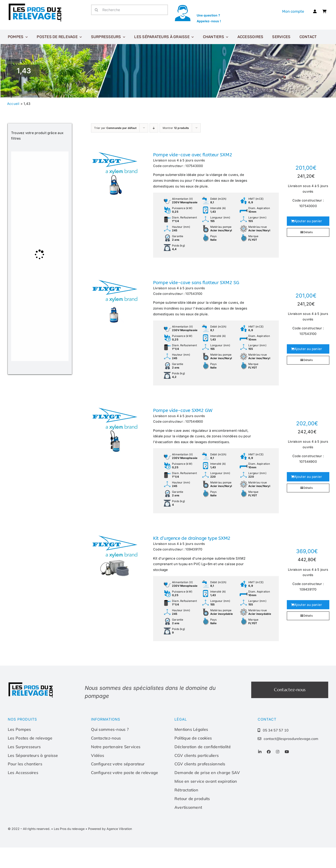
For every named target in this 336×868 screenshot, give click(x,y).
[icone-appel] (183, 6)
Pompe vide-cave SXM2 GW (183, 411)
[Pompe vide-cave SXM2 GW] (115, 430)
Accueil (13, 104)
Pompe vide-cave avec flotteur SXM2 (193, 155)
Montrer (176, 128)
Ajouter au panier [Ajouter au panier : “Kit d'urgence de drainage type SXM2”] (308, 605)
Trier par (115, 128)
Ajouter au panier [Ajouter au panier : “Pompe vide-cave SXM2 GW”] (308, 477)
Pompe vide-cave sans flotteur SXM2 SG (196, 283)
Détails (308, 232)
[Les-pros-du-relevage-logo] (36, 4)
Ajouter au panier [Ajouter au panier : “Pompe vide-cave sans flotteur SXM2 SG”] (308, 349)
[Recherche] (130, 10)
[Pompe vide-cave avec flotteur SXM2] (115, 174)
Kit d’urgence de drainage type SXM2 (192, 538)
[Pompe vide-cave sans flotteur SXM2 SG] (115, 302)
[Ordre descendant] (154, 128)
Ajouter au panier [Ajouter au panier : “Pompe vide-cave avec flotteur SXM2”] (308, 221)
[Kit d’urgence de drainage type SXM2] (115, 558)
